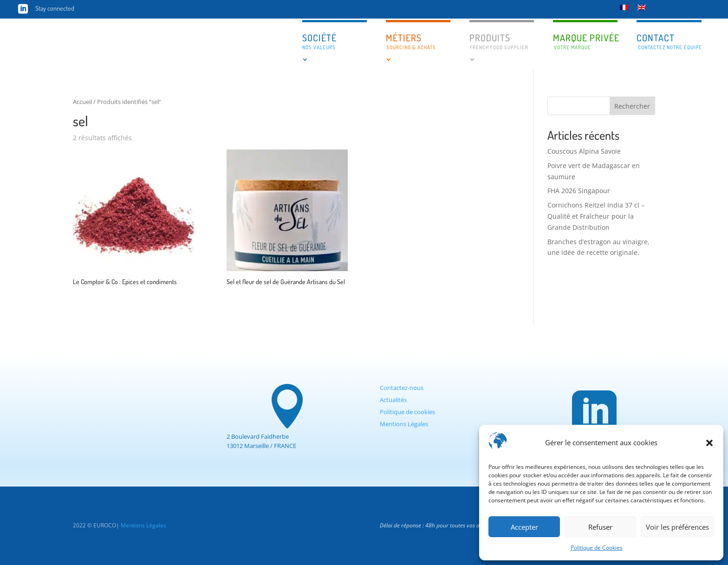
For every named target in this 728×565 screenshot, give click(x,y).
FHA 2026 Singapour (579, 191)
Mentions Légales (404, 424)
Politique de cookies (407, 412)
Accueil (82, 102)
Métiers (411, 41)
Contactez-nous (402, 388)
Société (319, 41)
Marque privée (585, 42)
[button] (709, 443)
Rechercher (632, 106)
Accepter (524, 527)
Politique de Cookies (597, 548)
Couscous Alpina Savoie (584, 151)
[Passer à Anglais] (642, 7)
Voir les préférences (677, 527)
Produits (499, 41)
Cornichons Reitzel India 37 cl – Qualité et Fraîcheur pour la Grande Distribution (596, 216)
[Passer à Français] (624, 7)
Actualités (393, 400)
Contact (669, 41)
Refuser (600, 527)
